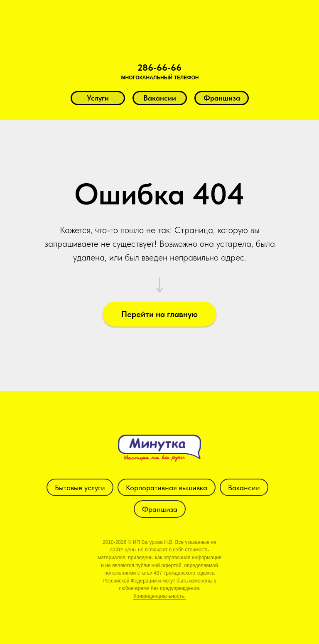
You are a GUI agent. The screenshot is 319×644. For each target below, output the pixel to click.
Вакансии (244, 488)
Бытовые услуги (80, 488)
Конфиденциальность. (159, 596)
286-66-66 (159, 67)
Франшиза (160, 509)
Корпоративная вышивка (167, 488)
